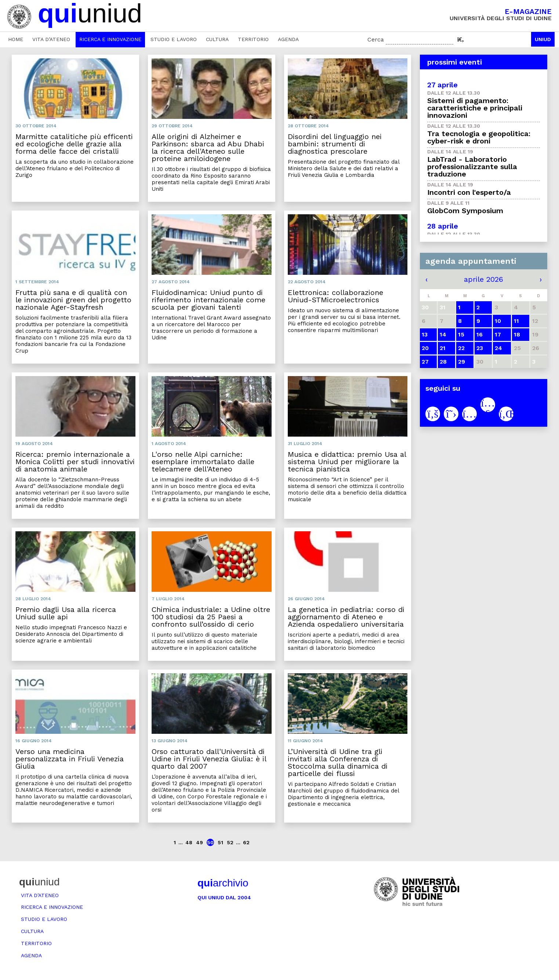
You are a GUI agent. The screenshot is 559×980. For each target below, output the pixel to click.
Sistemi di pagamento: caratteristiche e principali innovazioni (475, 108)
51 (220, 842)
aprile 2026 (484, 279)
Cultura (217, 39)
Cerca (376, 39)
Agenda (288, 39)
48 (189, 842)
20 (425, 348)
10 (498, 321)
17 (498, 334)
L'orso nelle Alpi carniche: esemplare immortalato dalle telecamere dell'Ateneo (203, 462)
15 (461, 334)
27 (425, 362)
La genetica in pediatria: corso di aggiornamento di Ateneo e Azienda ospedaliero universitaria (346, 617)
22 (461, 348)
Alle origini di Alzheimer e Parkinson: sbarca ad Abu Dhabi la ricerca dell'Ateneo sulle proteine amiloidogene (208, 147)
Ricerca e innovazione (110, 39)
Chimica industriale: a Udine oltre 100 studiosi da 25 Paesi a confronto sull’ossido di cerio (211, 617)
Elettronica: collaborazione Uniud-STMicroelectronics (335, 296)
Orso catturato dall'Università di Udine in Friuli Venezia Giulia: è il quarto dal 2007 (209, 759)
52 (230, 842)
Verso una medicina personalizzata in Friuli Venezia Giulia (70, 759)
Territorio (253, 39)
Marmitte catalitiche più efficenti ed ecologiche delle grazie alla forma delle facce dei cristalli (74, 144)
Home (16, 39)
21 (443, 348)
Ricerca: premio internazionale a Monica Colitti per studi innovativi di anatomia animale (75, 462)
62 (246, 842)
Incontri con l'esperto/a (469, 192)
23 (480, 348)
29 (462, 362)
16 (480, 334)
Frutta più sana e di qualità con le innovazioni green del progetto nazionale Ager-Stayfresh (73, 300)
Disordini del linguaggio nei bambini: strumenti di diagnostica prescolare (335, 144)
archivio (223, 883)
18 (517, 334)
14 (443, 334)
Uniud (543, 39)
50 (210, 842)
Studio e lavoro (174, 39)
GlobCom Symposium (465, 211)
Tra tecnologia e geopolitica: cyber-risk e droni (479, 137)
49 (199, 842)
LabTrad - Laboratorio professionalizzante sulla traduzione (472, 167)
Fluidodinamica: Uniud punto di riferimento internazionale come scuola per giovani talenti (208, 300)
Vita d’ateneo (51, 39)
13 (425, 334)
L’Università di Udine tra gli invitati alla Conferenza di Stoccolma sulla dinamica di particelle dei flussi (338, 762)
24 (498, 348)
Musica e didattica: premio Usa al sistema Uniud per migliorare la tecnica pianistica (347, 462)
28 (443, 362)
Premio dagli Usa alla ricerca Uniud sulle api (66, 613)
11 (516, 321)
